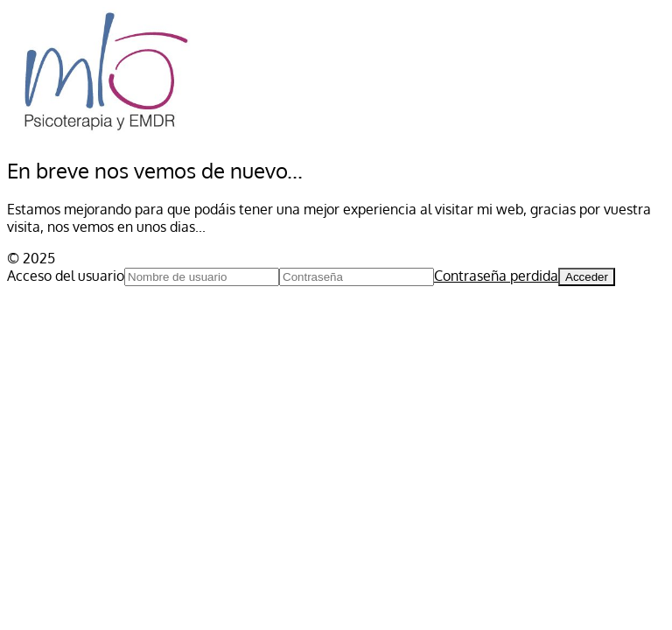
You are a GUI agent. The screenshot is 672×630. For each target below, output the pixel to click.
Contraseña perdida (496, 276)
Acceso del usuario (66, 276)
